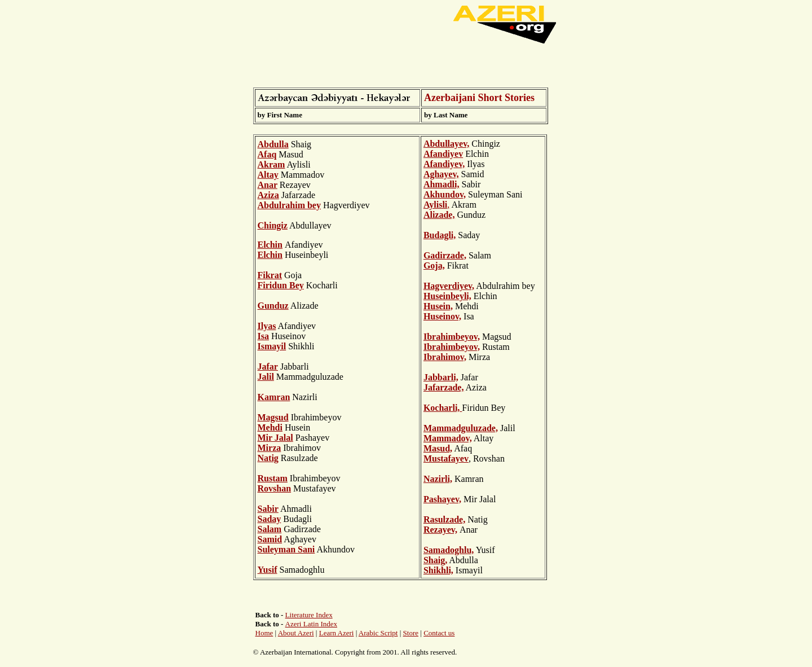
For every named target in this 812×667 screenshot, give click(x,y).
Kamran (274, 397)
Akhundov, (445, 194)
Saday (270, 519)
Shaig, (435, 560)
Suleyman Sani (286, 549)
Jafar (268, 367)
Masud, (438, 448)
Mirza (270, 448)
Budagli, (440, 235)
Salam (270, 529)
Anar (268, 185)
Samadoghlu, (449, 550)
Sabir (268, 509)
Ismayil (272, 346)
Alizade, (439, 215)
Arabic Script (378, 633)
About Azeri (296, 633)
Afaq (267, 154)
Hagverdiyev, (449, 286)
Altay (268, 175)
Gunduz (273, 306)
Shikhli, (438, 570)
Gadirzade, (445, 255)
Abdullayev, (446, 144)
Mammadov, (448, 438)
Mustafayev (446, 458)
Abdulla (273, 144)
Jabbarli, (441, 377)
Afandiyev (443, 154)
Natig (268, 458)
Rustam (273, 478)
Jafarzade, (444, 387)
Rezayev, (440, 530)
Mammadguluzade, (461, 428)
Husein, (438, 306)
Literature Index (309, 615)
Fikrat (270, 275)
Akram (272, 164)
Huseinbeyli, (447, 296)
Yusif (268, 570)
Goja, (434, 266)
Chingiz (273, 225)
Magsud (273, 417)
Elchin (270, 255)
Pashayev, (442, 499)
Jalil (266, 377)
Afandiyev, (444, 164)
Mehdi (270, 427)
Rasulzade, (444, 519)
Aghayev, (441, 174)
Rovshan (275, 488)
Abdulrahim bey (289, 205)
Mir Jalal (275, 438)
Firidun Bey (281, 285)
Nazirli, (438, 479)
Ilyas (267, 326)
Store (411, 633)
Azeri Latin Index (311, 624)
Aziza (268, 195)
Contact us (439, 633)
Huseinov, (442, 316)
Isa (263, 336)
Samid (270, 539)
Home (264, 633)
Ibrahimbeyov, (452, 337)
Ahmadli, (442, 184)
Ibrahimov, (445, 357)
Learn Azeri (337, 633)
